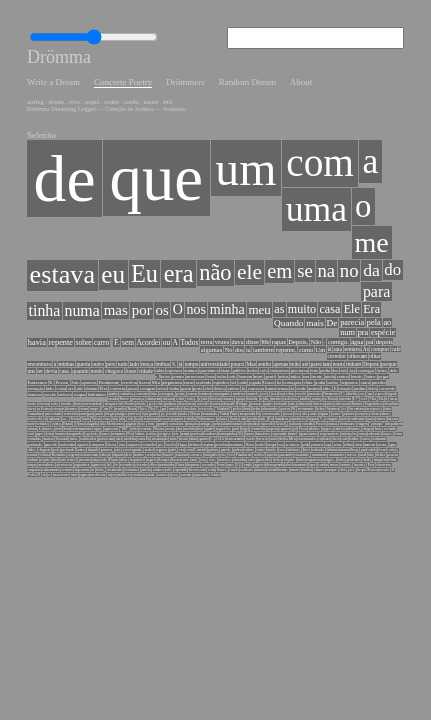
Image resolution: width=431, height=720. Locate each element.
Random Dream (219, 74)
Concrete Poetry (110, 74)
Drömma (52, 52)
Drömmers (165, 74)
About (268, 74)
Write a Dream (47, 74)
